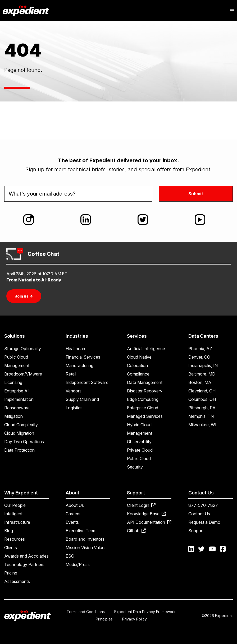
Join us (24, 296)
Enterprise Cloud (143, 408)
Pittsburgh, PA (202, 408)
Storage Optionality (23, 349)
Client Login (141, 505)
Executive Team (81, 531)
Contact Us (199, 514)
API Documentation (149, 522)
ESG (70, 556)
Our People (15, 505)
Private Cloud (140, 450)
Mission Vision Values (86, 548)
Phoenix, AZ (200, 349)
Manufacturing (79, 365)
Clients (11, 548)
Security (135, 467)
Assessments (17, 581)
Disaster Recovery (145, 391)
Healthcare (76, 349)
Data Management (145, 382)
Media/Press (78, 564)
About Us (75, 505)
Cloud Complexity (21, 425)
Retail (71, 374)
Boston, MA (200, 382)
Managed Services (145, 416)
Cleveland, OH (202, 391)
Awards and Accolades (26, 556)
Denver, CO (199, 357)
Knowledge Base (146, 514)
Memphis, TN (201, 416)
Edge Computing (143, 399)
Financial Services (83, 357)
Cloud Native (139, 357)
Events (72, 522)
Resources (15, 539)
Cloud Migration (19, 433)
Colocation (137, 365)
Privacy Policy (135, 619)
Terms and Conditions (86, 612)
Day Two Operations (24, 442)
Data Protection (19, 450)
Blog (9, 531)
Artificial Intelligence (146, 349)
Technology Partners (24, 564)
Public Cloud (139, 458)
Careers (73, 514)
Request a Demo (204, 522)
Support (196, 531)
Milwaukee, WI (202, 425)
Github (136, 531)
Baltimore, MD (202, 374)
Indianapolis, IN (203, 365)
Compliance (138, 374)
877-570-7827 (203, 505)
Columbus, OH (202, 399)
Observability (139, 442)
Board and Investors (85, 539)
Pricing (11, 573)
